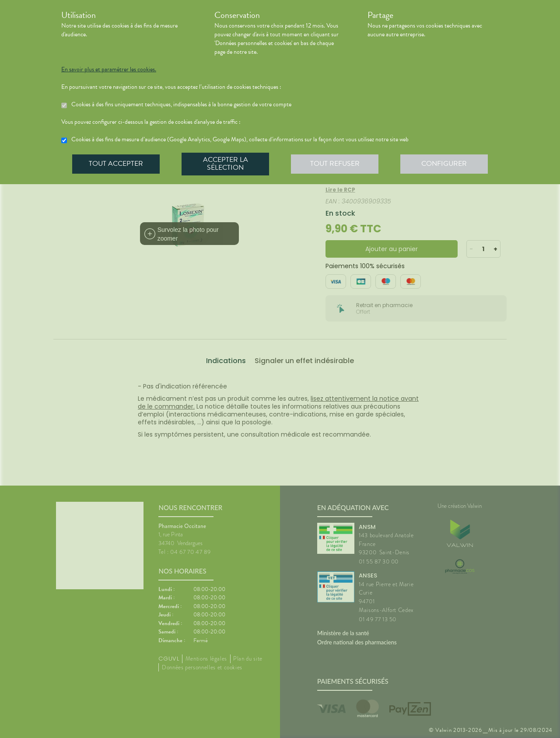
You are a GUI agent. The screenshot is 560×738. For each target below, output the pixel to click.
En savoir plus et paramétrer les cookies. (109, 70)
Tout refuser (335, 164)
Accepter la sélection (226, 164)
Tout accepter (116, 164)
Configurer (444, 164)
